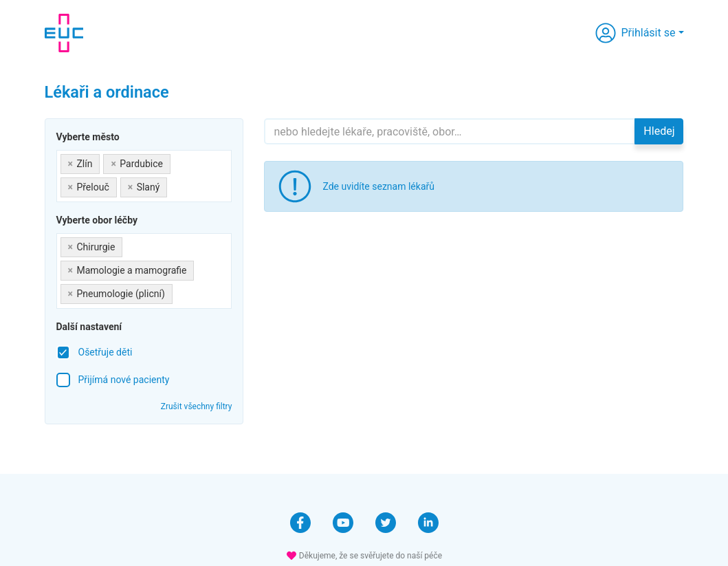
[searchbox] (174, 185)
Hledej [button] (659, 131)
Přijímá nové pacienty (124, 380)
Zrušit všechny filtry (197, 406)
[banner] (64, 33)
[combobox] (144, 176)
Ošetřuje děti (106, 352)
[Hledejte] (450, 131)
